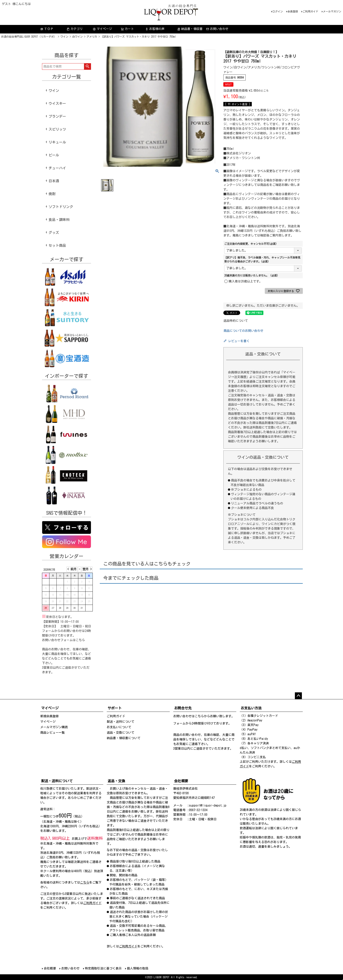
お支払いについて (119, 727)
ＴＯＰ (47, 29)
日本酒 (54, 181)
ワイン (64, 37)
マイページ (102, 29)
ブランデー (57, 116)
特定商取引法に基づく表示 (103, 968)
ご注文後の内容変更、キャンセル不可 (250, 244)
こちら (80, 640)
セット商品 (57, 245)
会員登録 (293, 11)
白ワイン (77, 37)
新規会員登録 (49, 716)
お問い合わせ (217, 29)
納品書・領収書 (190, 29)
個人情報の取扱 (138, 968)
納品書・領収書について (124, 738)
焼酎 (52, 194)
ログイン (278, 11)
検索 (87, 66)
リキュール (57, 142)
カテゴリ (75, 29)
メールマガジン (332, 11)
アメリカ (92, 37)
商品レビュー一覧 (52, 733)
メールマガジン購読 (54, 727)
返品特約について (236, 321)
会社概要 (50, 968)
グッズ (54, 233)
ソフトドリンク (61, 207)
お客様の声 (155, 29)
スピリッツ (57, 129)
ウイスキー (57, 103)
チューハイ (57, 168)
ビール (54, 155)
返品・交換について (121, 733)
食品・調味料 (59, 220)
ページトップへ (298, 696)
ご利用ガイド (310, 11)
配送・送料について (121, 722)
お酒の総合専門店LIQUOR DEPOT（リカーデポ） (29, 37)
